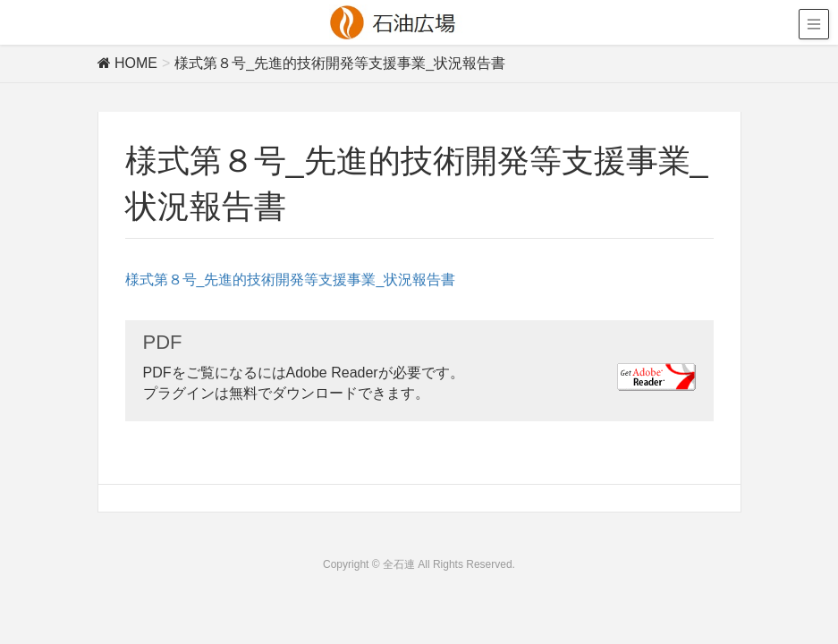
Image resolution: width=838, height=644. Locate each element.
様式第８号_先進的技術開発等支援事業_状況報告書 (291, 280)
